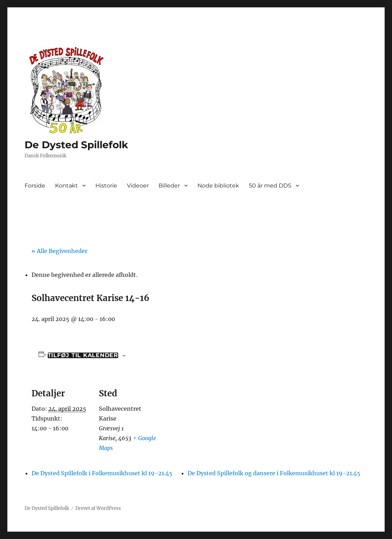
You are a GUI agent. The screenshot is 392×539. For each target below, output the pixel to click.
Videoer (138, 186)
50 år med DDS (270, 186)
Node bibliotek (218, 186)
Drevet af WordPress (98, 508)
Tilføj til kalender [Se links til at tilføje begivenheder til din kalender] (83, 355)
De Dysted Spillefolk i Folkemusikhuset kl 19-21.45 (102, 473)
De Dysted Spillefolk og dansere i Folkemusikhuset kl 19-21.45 (274, 473)
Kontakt (66, 186)
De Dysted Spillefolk (76, 145)
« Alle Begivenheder (59, 251)
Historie (106, 186)
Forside (35, 186)
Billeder (169, 186)
